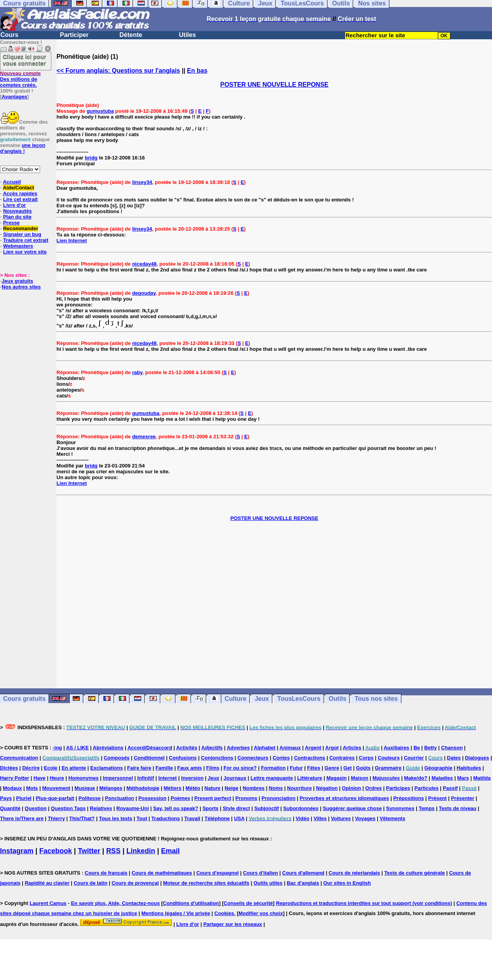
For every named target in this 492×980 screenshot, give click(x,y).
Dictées (9, 768)
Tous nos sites (376, 699)
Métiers (173, 788)
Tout (142, 818)
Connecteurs (253, 758)
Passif (450, 788)
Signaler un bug (22, 234)
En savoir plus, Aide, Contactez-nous (115, 903)
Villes (320, 818)
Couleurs (389, 758)
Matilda (482, 778)
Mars (463, 778)
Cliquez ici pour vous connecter (25, 60)
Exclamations (107, 768)
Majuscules (386, 778)
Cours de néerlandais (354, 873)
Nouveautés (18, 211)
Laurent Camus (48, 903)
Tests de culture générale (415, 873)
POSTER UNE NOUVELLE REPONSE (274, 85)
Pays (6, 798)
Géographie (438, 768)
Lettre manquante (272, 778)
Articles (352, 748)
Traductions (166, 818)
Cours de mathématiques (162, 873)
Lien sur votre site (25, 252)
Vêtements (392, 818)
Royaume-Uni (133, 808)
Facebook (56, 851)
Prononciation (278, 798)
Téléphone (217, 818)
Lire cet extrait (20, 199)
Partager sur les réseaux (233, 924)
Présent (438, 798)
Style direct (236, 808)
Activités (187, 748)
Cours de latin (90, 883)
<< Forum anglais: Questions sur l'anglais (118, 71)
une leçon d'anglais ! (23, 148)
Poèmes (180, 798)
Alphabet (265, 748)
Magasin (336, 778)
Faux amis (190, 768)
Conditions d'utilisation (191, 903)
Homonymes (84, 778)
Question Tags (68, 808)
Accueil (12, 182)
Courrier (414, 758)
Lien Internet (72, 241)
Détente (131, 35)
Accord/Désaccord (150, 748)
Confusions (183, 758)
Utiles (187, 35)
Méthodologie (143, 788)
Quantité (10, 808)
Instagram (17, 851)
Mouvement (56, 788)
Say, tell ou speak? (176, 808)
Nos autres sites (21, 287)
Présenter (462, 798)
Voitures (341, 818)
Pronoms (246, 798)
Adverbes (238, 748)
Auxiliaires (396, 748)
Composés (117, 758)
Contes (281, 758)
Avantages (14, 97)
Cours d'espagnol (218, 873)
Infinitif (146, 778)
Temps (426, 808)
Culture (235, 699)
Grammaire (388, 768)
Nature (213, 788)
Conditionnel (149, 758)
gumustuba (100, 111)
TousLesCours (299, 699)
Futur (296, 768)
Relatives (101, 808)
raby (137, 372)
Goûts (363, 768)
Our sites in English (347, 883)
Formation (273, 768)
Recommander (21, 228)
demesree (144, 437)
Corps (366, 758)
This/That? (82, 818)
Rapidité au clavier (47, 883)
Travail (192, 818)
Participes (398, 788)
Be (417, 748)
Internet (168, 778)
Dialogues (477, 758)
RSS (113, 851)
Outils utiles (268, 883)
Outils (337, 699)
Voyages (365, 818)
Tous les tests (116, 818)
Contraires (342, 758)
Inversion (193, 778)
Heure (57, 778)
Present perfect (213, 798)
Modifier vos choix (261, 913)
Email (170, 851)
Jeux (262, 699)
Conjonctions (217, 758)
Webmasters (18, 246)
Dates (454, 758)
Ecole (51, 768)
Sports (211, 808)
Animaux (290, 748)
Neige (232, 788)
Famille (164, 768)
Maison (360, 778)
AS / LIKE (78, 748)
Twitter (89, 851)
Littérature (310, 778)
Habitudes (469, 768)
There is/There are (22, 818)
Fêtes (313, 768)
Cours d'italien (261, 873)
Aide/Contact (18, 188)
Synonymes (400, 808)
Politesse (90, 798)
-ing (57, 748)
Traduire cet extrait (26, 240)
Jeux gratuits (17, 281)
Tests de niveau (458, 808)
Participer (74, 35)
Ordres (374, 788)
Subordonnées (301, 808)
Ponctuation (120, 798)
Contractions (310, 758)
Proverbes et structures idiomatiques (345, 798)
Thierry (56, 818)
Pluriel (24, 798)
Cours (9, 35)
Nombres (254, 788)
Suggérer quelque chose (352, 808)
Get (348, 768)
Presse (11, 223)
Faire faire (139, 768)
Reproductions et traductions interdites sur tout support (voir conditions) (364, 903)
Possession (152, 798)
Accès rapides (20, 193)
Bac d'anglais (303, 883)
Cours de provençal (135, 883)
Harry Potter (15, 778)
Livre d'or (15, 205)
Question (36, 808)
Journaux (235, 778)
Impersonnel (118, 778)
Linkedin (141, 851)
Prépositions (409, 798)
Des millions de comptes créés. (20, 79)
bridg (91, 158)
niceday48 (144, 264)
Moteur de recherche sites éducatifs (206, 883)
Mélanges (111, 788)
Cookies (224, 913)
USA (239, 818)
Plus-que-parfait (55, 798)
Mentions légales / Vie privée (176, 913)
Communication (19, 758)
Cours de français (106, 873)
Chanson (452, 748)
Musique (85, 788)
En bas (197, 71)
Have (39, 778)
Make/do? (416, 778)
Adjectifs (212, 748)
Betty (431, 748)
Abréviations (108, 748)
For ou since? (240, 768)
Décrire (31, 768)
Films (213, 768)
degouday (144, 293)
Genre (332, 768)
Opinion (351, 788)
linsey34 (142, 182)
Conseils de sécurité (248, 903)
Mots (32, 788)
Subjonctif (267, 808)
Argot (332, 748)
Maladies (442, 778)
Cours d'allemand (304, 873)
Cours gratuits (24, 699)
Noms (276, 788)
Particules (427, 788)
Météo (193, 788)
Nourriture (299, 788)
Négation (327, 788)
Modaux (12, 788)
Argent (313, 748)
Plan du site (17, 217)
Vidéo (302, 818)
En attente (74, 768)
